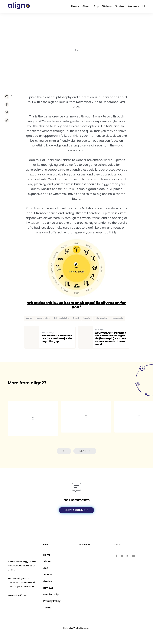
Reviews (133, 6)
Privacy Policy (52, 601)
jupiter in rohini (43, 318)
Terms (47, 608)
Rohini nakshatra (61, 318)
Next (85, 451)
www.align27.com (18, 596)
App (96, 6)
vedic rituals (118, 318)
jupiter (29, 318)
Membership (51, 594)
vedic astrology (101, 318)
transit (76, 318)
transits (87, 318)
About (87, 6)
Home (75, 6)
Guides (120, 6)
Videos (107, 6)
